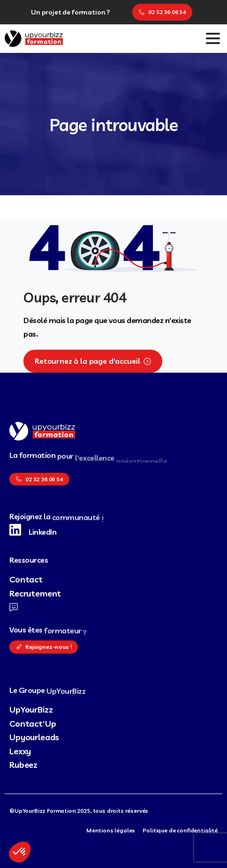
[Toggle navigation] (213, 38)
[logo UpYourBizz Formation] (42, 432)
